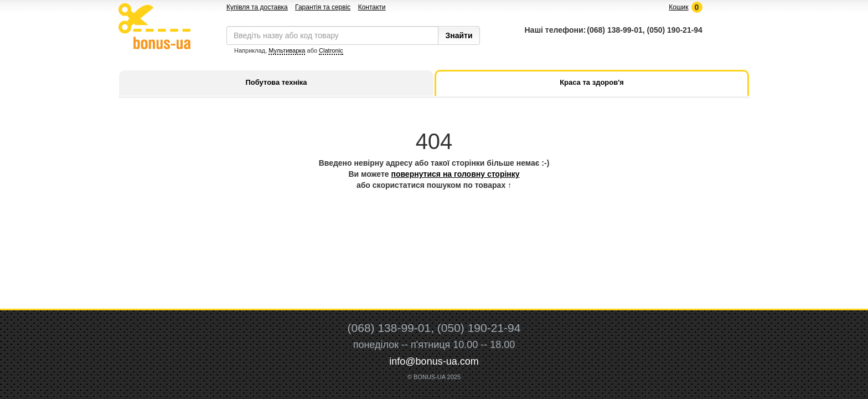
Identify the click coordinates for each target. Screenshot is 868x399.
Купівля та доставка (257, 7)
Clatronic (331, 50)
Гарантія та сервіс (323, 7)
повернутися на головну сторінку (455, 174)
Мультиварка (287, 50)
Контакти (372, 7)
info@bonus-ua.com (434, 361)
